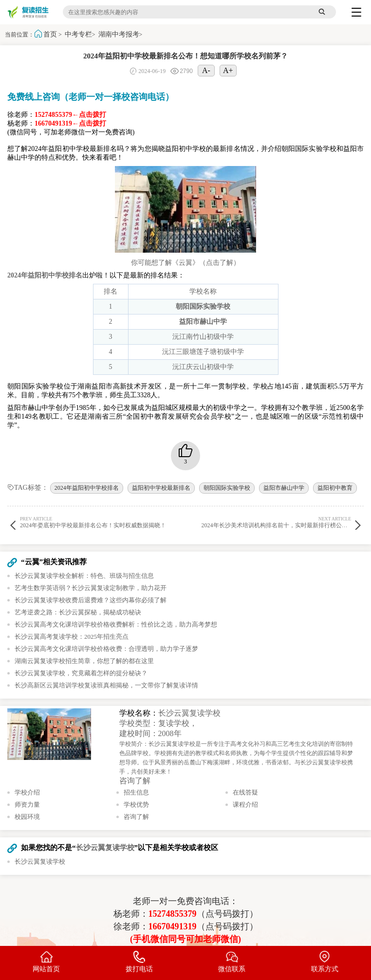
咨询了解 (135, 781)
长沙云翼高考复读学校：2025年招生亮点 (72, 637)
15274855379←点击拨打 (70, 115)
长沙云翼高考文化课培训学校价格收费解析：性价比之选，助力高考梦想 (116, 624)
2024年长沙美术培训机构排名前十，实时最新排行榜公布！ (278, 522)
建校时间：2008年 (150, 733)
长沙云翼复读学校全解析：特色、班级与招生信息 (84, 576)
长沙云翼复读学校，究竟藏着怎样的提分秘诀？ (81, 673)
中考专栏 (78, 34)
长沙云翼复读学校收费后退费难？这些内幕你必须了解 (91, 600)
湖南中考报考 (119, 34)
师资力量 (27, 804)
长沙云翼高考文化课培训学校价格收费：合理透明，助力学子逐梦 (106, 649)
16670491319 (173, 926)
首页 (50, 34)
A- (206, 70)
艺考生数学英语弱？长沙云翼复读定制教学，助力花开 (91, 588)
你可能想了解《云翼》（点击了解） (185, 263)
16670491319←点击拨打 (70, 123)
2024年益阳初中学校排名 (87, 488)
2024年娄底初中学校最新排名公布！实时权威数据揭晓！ (95, 522)
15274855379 (173, 914)
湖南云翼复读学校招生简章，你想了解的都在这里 (84, 661)
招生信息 (136, 792)
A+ (228, 70)
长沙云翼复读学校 (189, 713)
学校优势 (136, 804)
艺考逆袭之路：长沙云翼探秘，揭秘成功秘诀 (78, 612)
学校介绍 (27, 792)
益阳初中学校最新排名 (161, 488)
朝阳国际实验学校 (227, 488)
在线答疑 (245, 792)
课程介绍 (245, 804)
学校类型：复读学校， (158, 723)
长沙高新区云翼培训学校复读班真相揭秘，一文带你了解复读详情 (106, 685)
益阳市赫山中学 (284, 488)
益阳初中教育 (335, 488)
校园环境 (27, 817)
